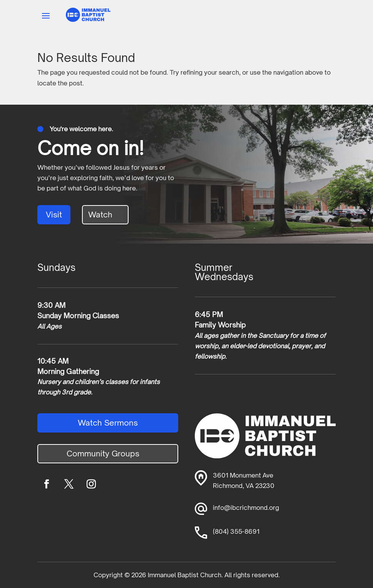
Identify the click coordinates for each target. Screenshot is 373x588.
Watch (100, 215)
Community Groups (103, 454)
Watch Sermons (108, 423)
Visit (54, 215)
